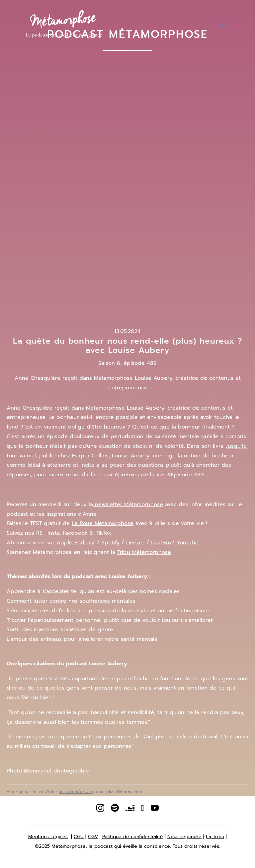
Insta (53, 533)
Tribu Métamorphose (144, 552)
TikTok (102, 533)
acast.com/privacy (77, 792)
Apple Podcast (75, 543)
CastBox (162, 543)
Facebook (75, 533)
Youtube (187, 543)
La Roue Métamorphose (103, 523)
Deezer (135, 543)
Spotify (111, 543)
